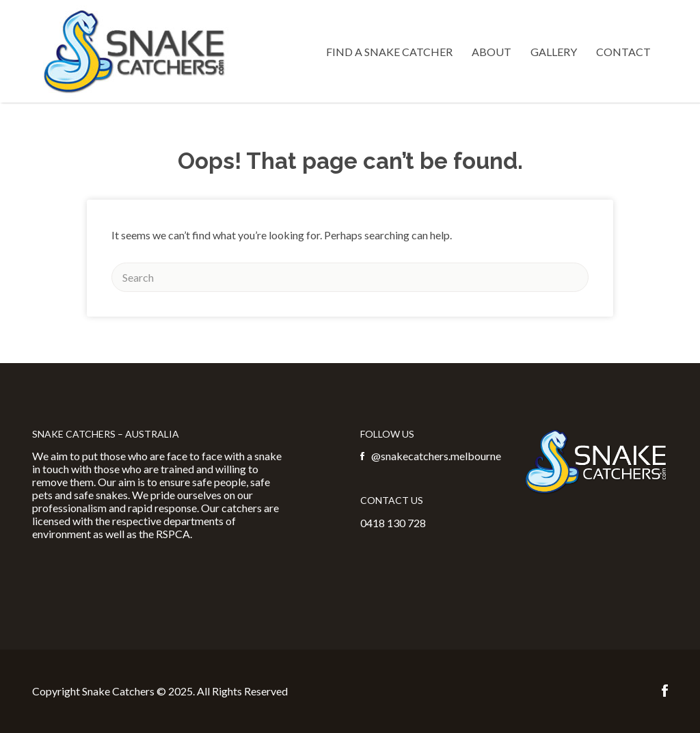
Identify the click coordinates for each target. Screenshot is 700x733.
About (492, 52)
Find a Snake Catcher (389, 52)
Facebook (665, 691)
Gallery (554, 52)
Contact (623, 52)
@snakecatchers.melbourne (436, 456)
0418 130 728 (393, 523)
